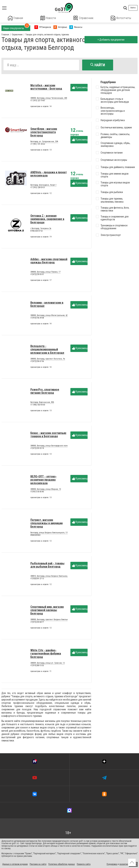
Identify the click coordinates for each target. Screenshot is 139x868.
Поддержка (112, 864)
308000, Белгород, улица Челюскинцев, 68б (49, 99)
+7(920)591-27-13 (37, 579)
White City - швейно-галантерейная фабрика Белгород (46, 655)
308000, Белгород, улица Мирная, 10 (46, 490)
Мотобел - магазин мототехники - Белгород (46, 88)
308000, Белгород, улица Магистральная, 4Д (49, 316)
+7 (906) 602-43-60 (38, 406)
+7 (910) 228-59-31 (38, 188)
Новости (48, 18)
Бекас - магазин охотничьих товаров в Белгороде (48, 436)
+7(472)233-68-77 (37, 623)
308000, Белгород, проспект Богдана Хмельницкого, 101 (54, 621)
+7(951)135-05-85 (37, 493)
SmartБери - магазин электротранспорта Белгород (44, 133)
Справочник (83, 18)
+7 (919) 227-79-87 (38, 101)
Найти (98, 65)
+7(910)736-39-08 (37, 319)
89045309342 (35, 536)
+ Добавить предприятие (110, 39)
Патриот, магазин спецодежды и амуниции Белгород (47, 524)
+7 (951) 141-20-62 (38, 145)
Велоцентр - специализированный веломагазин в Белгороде (47, 350)
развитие (124, 864)
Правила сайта (84, 864)
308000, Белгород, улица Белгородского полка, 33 (51, 447)
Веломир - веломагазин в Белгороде (47, 305)
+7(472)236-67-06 (37, 362)
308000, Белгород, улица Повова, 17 (45, 273)
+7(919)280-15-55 (37, 666)
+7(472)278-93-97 (37, 275)
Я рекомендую (80, 88)
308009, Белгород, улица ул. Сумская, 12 (48, 664)
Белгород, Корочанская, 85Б (42, 403)
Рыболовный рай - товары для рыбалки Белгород (47, 566)
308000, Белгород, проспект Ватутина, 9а (48, 360)
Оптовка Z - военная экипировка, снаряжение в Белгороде (47, 220)
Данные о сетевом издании (15, 864)
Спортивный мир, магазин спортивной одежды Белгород (47, 611)
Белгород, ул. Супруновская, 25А (44, 143)
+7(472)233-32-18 (37, 449)
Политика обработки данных (62, 864)
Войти (133, 8)
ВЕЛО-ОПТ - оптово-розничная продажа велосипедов (44, 481)
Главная (16, 18)
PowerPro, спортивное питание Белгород (45, 392)
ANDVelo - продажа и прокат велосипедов (49, 175)
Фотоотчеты (121, 18)
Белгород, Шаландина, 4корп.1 (43, 186)
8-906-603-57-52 (36, 232)
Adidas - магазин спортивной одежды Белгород (49, 262)
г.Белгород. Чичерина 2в (41, 230)
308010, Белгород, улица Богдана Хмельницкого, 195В (53, 577)
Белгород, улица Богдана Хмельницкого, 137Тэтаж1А (53, 534)
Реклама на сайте (38, 864)
